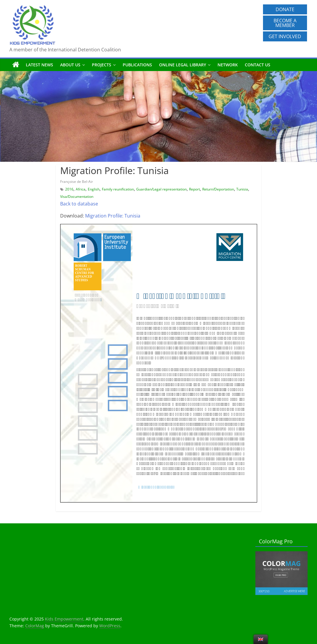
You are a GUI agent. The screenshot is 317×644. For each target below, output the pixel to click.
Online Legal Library (183, 65)
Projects (102, 65)
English (94, 189)
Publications (137, 65)
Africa (81, 189)
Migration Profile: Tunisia (113, 216)
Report (194, 189)
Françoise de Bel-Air (77, 182)
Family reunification (118, 189)
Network (228, 65)
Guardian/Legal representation (161, 189)
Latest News (39, 65)
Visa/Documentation (77, 197)
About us (70, 65)
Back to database (79, 204)
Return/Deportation (218, 189)
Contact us (258, 65)
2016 (69, 189)
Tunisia (242, 189)
